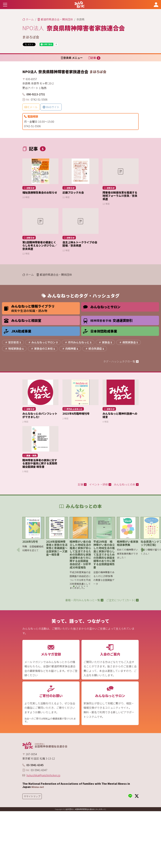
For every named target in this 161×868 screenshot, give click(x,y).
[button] (74, 586)
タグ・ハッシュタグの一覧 (121, 361)
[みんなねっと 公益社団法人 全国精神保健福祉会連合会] (80, 5)
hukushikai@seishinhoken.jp (43, 775)
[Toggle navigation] (5, 5)
